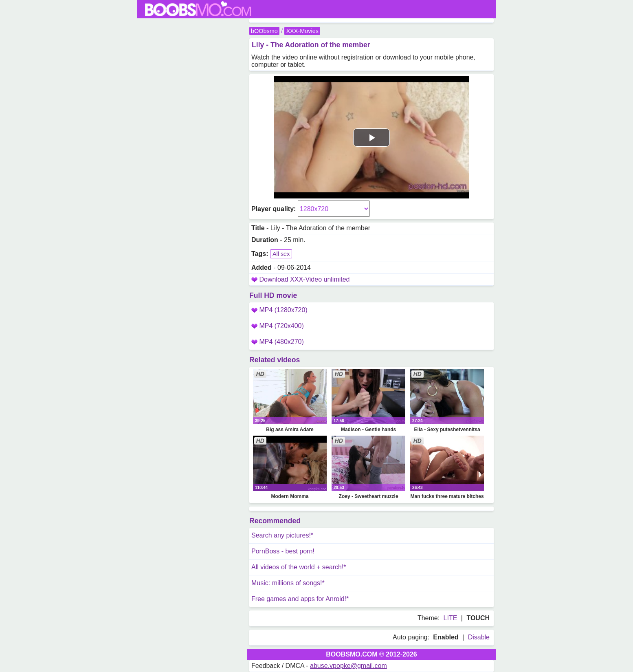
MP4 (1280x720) (279, 310)
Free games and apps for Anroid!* (300, 599)
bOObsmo (264, 31)
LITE (451, 618)
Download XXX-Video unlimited (304, 279)
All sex (281, 254)
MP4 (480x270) (278, 342)
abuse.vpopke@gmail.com (348, 666)
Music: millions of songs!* (288, 583)
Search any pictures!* (282, 535)
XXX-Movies (302, 31)
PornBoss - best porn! (283, 551)
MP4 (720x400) (278, 326)
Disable (479, 637)
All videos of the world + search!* (299, 567)
